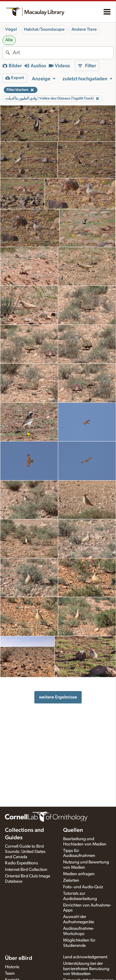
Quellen (73, 830)
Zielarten (71, 880)
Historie (12, 967)
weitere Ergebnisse (58, 697)
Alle (9, 40)
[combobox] (63, 53)
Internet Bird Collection (26, 870)
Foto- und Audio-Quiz (83, 887)
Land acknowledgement (85, 957)
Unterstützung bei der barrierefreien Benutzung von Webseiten (86, 969)
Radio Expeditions (21, 863)
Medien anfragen (79, 874)
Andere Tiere (84, 29)
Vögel (11, 29)
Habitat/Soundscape (44, 29)
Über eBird (19, 958)
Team (10, 973)
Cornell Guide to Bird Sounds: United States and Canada (25, 852)
